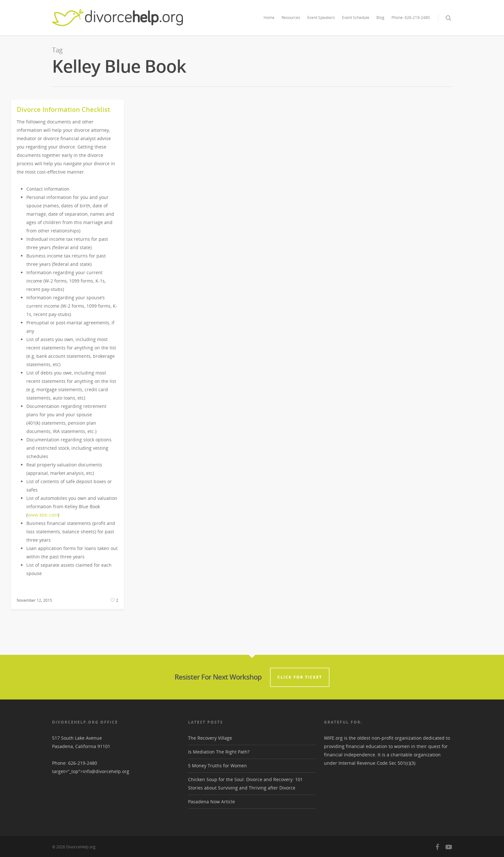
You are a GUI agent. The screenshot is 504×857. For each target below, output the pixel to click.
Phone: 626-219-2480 (411, 18)
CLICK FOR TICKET (300, 677)
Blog (380, 18)
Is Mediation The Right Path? (219, 752)
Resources (291, 18)
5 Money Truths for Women (217, 766)
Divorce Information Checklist (63, 109)
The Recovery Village (210, 738)
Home (269, 18)
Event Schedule (356, 18)
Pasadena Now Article (212, 802)
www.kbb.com (43, 515)
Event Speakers (321, 18)
